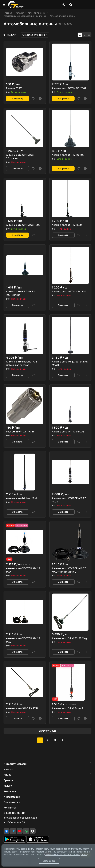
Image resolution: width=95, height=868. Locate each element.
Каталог (9, 769)
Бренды (9, 780)
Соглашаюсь (49, 861)
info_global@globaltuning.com (21, 818)
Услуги (8, 786)
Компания (10, 791)
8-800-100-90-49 (14, 813)
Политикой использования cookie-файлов (66, 854)
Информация (12, 797)
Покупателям (12, 802)
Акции (7, 775)
